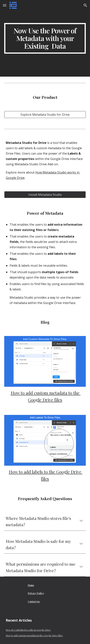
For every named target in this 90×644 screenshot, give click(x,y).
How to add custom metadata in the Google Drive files (34, 635)
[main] (45, 38)
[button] (5, 5)
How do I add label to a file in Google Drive (28, 630)
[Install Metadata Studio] (45, 195)
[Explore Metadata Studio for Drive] (45, 115)
